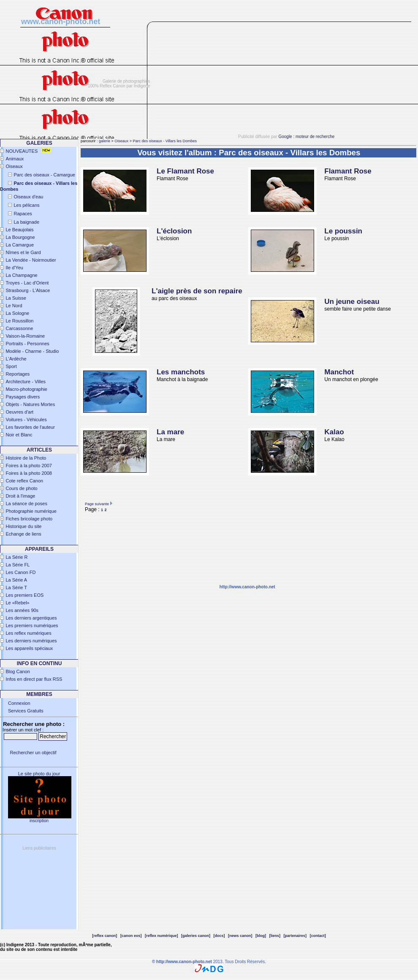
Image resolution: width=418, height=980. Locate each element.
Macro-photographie (26, 389)
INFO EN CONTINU (39, 663)
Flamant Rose (348, 171)
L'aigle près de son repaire (197, 291)
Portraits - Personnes (27, 344)
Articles (39, 450)
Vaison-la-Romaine (25, 336)
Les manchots (181, 372)
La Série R (16, 557)
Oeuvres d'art (19, 412)
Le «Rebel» (17, 603)
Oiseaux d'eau (28, 197)
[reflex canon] (104, 936)
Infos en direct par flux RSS (34, 679)
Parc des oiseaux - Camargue (44, 175)
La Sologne (17, 313)
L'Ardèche (16, 359)
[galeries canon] (196, 936)
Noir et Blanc (19, 435)
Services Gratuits (26, 711)
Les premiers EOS (24, 595)
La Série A (16, 580)
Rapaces (23, 214)
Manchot (339, 372)
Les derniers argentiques (31, 618)
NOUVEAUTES (22, 151)
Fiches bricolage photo (29, 519)
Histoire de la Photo (26, 458)
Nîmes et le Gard (23, 252)
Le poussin (343, 231)
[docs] (219, 936)
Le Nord (14, 306)
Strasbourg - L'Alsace (28, 290)
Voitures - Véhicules (26, 420)
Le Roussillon (19, 321)
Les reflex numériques (28, 633)
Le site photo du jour (39, 774)
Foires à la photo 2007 (28, 466)
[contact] (318, 936)
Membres (39, 694)
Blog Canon (18, 671)
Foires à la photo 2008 (28, 473)
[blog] (261, 936)
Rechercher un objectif (33, 753)
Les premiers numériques (32, 625)
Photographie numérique (31, 511)
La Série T (16, 587)
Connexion (19, 703)
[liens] (275, 936)
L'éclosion (174, 231)
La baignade (26, 222)
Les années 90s (22, 610)
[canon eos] (131, 936)
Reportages (18, 374)
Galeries (39, 143)
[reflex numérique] (161, 936)
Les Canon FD (20, 572)
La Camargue (20, 245)
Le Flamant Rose (185, 171)
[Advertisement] (287, 81)
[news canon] (240, 936)
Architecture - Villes (26, 382)
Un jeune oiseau (352, 302)
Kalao (334, 432)
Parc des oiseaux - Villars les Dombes (165, 141)
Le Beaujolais (19, 230)
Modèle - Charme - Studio (32, 351)
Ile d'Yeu (14, 268)
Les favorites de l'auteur (30, 427)
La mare (170, 432)
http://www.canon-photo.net (247, 587)
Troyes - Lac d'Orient (27, 283)
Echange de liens (23, 534)
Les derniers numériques (31, 641)
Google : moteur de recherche (306, 137)
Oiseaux (14, 166)
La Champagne (21, 275)
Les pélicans (26, 205)
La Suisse (16, 298)
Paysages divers (23, 397)
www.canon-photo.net (61, 22)
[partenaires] (295, 936)
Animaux (15, 159)
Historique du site (23, 526)
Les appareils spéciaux (29, 648)
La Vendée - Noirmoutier (31, 260)
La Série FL (18, 565)
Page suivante (97, 504)
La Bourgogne (20, 237)
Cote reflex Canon (24, 481)
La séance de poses (26, 504)
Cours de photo (21, 488)
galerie (104, 141)
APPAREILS (39, 549)
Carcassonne (19, 328)
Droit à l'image (20, 496)
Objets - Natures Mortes (30, 404)
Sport (11, 366)
